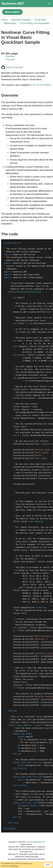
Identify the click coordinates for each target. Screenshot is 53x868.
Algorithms (34, 275)
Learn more (14, 866)
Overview (10, 56)
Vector (29, 341)
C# (34, 85)
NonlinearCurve (38, 550)
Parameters (27, 745)
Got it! (48, 865)
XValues (25, 407)
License (32, 312)
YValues (25, 410)
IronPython (46, 85)
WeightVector (28, 418)
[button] (49, 4)
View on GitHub (15, 67)
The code (10, 60)
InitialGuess (28, 398)
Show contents (12, 12)
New (28, 737)
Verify (41, 312)
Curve (24, 390)
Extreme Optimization (34, 842)
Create (37, 341)
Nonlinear (41, 263)
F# (38, 85)
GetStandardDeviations (38, 631)
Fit (23, 427)
